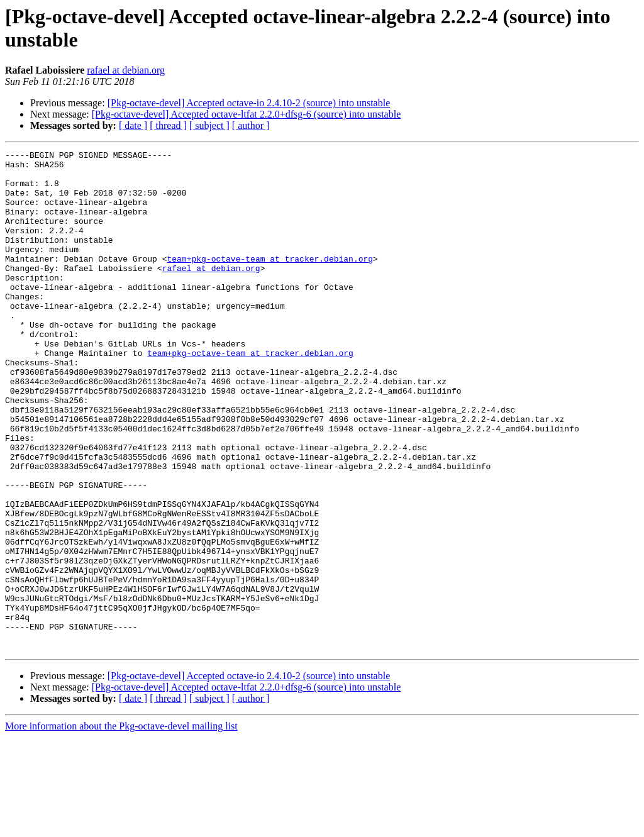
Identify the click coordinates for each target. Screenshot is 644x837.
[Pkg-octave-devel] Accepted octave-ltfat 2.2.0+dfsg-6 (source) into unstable (247, 114)
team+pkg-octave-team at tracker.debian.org (270, 281)
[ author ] (251, 125)
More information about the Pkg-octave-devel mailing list (121, 826)
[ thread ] (168, 125)
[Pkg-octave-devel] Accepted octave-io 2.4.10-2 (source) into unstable (249, 103)
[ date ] (133, 125)
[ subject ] (209, 125)
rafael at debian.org (126, 70)
